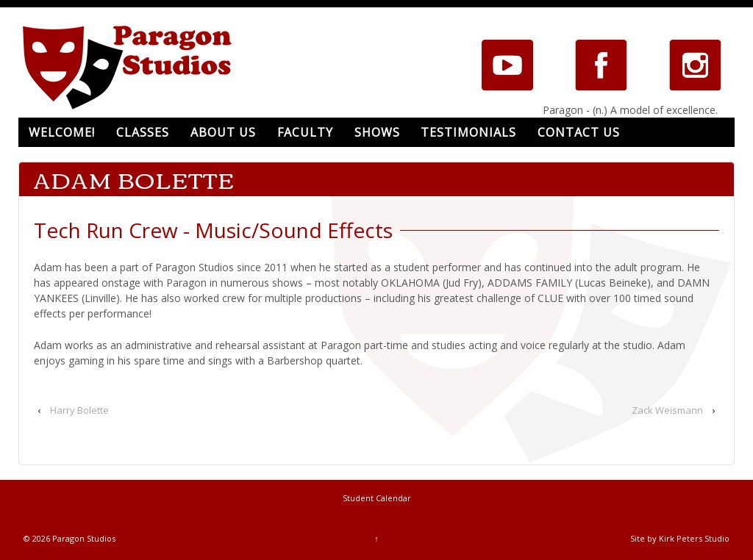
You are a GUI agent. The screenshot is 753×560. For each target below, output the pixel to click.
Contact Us (579, 132)
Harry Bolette (79, 410)
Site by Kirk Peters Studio (680, 538)
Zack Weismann (667, 410)
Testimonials (468, 132)
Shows (377, 132)
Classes (143, 132)
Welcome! (62, 132)
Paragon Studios (83, 538)
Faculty (305, 132)
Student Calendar (377, 498)
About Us (223, 132)
